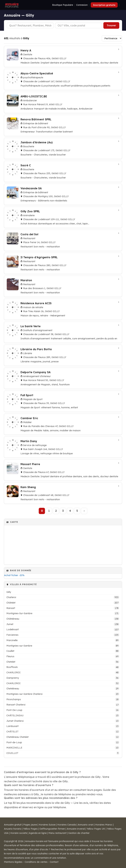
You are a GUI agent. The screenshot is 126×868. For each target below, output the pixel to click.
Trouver (111, 25)
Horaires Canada (67, 825)
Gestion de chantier (79, 833)
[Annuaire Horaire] (11, 5)
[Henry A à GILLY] (63, 56)
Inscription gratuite (104, 5)
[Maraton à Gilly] (63, 286)
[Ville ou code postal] (79, 25)
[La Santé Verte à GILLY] (63, 332)
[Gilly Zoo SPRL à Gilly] (63, 217)
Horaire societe (19, 833)
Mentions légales (13, 862)
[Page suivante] (84, 511)
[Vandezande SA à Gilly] (63, 194)
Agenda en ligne (38, 833)
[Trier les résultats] (112, 38)
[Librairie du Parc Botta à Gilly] (63, 355)
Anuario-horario (13, 829)
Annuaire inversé (76, 829)
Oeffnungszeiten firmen (52, 829)
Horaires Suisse (47, 825)
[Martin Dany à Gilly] (63, 447)
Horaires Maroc (104, 825)
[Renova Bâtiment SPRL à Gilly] (63, 125)
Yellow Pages (30, 829)
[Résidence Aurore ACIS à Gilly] (63, 309)
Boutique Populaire (63, 5)
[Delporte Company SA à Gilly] (63, 378)
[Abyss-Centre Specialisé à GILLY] (63, 79)
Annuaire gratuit (13, 825)
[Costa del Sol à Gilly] (63, 240)
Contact (54, 862)
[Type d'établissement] (30, 25)
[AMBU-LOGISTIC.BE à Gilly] (63, 102)
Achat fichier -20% (14, 575)
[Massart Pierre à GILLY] (63, 470)
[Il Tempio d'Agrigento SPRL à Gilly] (63, 263)
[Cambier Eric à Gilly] (63, 424)
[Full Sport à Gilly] (63, 401)
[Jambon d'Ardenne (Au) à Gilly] (63, 148)
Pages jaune (30, 825)
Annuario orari (86, 825)
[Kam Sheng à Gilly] (63, 493)
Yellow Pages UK (96, 829)
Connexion (82, 5)
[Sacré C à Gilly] (63, 171)
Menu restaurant (57, 833)
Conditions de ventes (36, 862)
